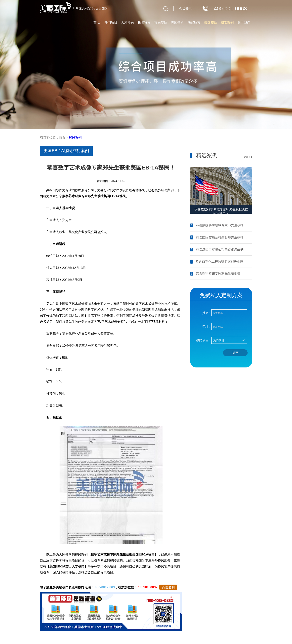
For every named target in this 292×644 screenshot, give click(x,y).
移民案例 (75, 137)
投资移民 (144, 22)
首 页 (97, 22)
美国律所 (177, 22)
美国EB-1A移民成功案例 (66, 151)
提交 (235, 353)
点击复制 (168, 587)
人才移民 (127, 22)
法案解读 (194, 22)
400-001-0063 (105, 587)
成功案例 (227, 22)
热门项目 (111, 22)
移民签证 (161, 22)
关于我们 (244, 22)
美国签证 (211, 22)
